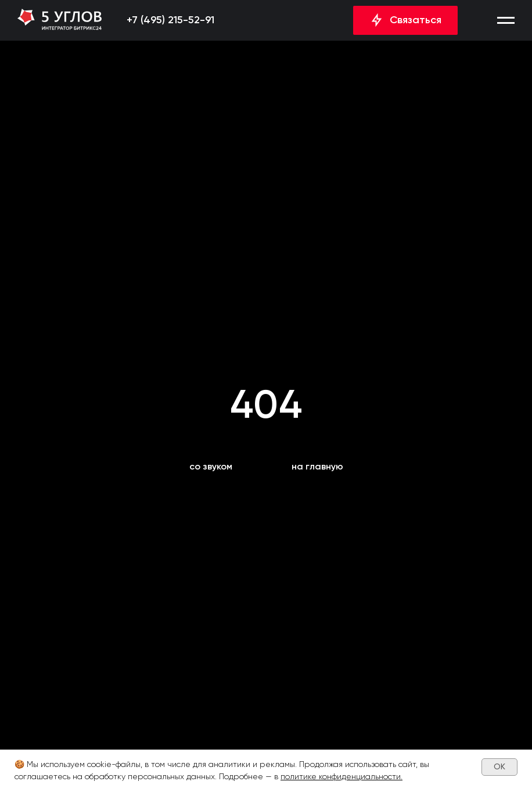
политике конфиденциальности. (342, 776)
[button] (506, 20)
